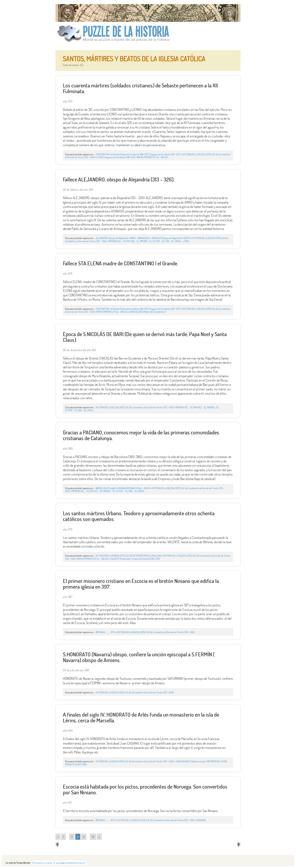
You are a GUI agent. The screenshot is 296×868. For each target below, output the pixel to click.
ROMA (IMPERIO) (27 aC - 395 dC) (152, 157)
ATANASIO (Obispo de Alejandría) (167, 238)
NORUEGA (201, 820)
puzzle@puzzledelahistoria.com (71, 863)
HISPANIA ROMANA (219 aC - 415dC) (134, 488)
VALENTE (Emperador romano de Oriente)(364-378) (135, 559)
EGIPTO (187, 238)
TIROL (187, 241)
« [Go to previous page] (58, 837)
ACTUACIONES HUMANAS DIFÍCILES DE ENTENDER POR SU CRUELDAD (128, 556)
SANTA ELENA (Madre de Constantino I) (148, 312)
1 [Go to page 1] (64, 837)
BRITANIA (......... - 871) (105, 632)
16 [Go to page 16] (93, 837)
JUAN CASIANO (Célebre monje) (190, 761)
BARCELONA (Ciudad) (106, 488)
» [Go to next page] (99, 837)
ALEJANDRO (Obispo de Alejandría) (112, 238)
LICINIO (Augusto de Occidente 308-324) (116, 157)
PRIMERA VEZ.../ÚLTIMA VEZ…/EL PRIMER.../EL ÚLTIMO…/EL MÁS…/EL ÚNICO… (145, 241)
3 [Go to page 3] (72, 837)
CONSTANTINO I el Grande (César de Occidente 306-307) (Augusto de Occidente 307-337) (138, 154)
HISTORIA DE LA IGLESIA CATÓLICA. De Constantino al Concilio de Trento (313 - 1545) (135, 407)
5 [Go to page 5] (84, 837)
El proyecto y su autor (42, 863)
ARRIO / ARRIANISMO (140, 238)
